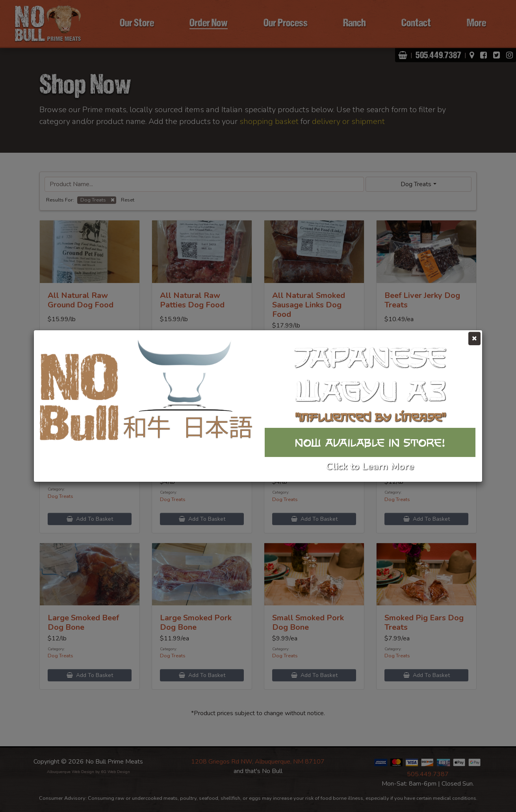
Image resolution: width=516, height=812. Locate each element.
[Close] (474, 338)
